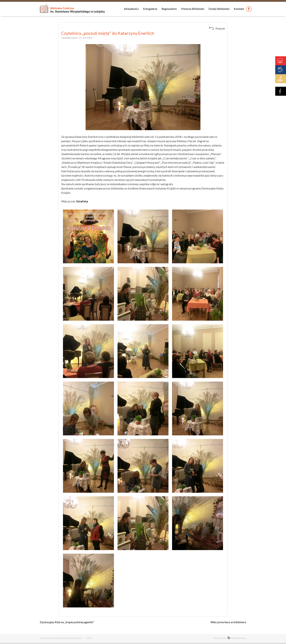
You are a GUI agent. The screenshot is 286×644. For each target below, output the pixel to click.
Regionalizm (169, 9)
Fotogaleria (150, 9)
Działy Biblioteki (219, 9)
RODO (89, 638)
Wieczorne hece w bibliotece (228, 622)
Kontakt (239, 9)
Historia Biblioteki (193, 9)
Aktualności (131, 9)
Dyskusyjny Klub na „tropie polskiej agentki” (67, 622)
